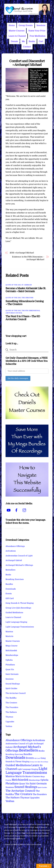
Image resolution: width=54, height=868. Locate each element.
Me (23, 41)
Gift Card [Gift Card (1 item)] (37, 758)
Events (9, 594)
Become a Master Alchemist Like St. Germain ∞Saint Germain (26, 290)
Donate (14, 41)
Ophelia (9, 660)
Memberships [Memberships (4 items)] (34, 780)
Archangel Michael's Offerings (19, 565)
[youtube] (9, 510)
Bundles (9, 584)
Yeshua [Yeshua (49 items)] (10, 801)
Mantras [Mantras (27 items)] (10, 776)
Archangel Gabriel (14, 560)
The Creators (27, 298)
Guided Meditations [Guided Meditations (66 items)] (18, 765)
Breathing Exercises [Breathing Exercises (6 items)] (14, 754)
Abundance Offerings (15, 546)
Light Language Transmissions (20, 627)
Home (12, 25)
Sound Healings (13, 684)
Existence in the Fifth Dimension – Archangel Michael (28, 258)
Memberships (12, 655)
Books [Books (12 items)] (41, 751)
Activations (11, 551)
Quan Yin (10, 669)
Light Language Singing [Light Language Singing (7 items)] (28, 769)
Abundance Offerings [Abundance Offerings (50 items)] (19, 740)
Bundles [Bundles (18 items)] (28, 754)
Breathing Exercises (15, 579)
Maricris (9, 636)
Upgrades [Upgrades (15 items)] (35, 798)
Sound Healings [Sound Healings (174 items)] (26, 787)
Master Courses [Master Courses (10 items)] (33, 776)
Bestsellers (10, 570)
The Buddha (11, 698)
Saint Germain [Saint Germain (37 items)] (38, 784)
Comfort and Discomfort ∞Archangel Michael (27, 63)
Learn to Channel (17, 36)
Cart (41, 41)
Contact (27, 47)
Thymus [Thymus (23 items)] (25, 798)
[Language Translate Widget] (14, 529)
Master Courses (17, 31)
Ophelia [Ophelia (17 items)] (44, 780)
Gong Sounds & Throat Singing (20, 603)
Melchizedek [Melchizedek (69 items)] (20, 780)
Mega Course (11, 646)
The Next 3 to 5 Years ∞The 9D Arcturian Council (23, 318)
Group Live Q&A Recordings (18, 608)
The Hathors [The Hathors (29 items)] (13, 798)
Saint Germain (12, 674)
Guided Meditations (14, 613)
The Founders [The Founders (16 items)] (40, 794)
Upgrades (10, 722)
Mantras (9, 632)
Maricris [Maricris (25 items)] (20, 776)
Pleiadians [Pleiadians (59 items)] (12, 784)
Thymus (9, 717)
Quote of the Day (13, 285)
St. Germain (27, 285)
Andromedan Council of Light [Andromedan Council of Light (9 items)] (19, 744)
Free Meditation (38, 36)
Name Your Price (37, 31)
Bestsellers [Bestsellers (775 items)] (28, 750)
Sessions (41, 25)
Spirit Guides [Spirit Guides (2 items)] (42, 787)
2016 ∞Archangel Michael (22, 253)
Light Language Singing (16, 622)
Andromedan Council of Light (19, 556)
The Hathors (11, 712)
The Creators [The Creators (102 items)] (23, 794)
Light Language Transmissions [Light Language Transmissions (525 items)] (26, 771)
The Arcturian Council (16, 693)
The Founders (12, 707)
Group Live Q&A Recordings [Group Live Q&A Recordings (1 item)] (39, 762)
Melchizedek (11, 651)
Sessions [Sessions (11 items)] (10, 787)
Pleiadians (10, 665)
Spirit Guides (11, 688)
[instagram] (25, 510)
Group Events (26, 25)
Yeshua (9, 726)
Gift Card (10, 598)
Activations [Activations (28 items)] (39, 740)
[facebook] (17, 510)
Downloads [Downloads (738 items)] (15, 758)
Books (32, 41)
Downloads (11, 589)
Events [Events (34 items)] (30, 758)
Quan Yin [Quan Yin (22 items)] (24, 784)
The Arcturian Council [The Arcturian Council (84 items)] (20, 791)
